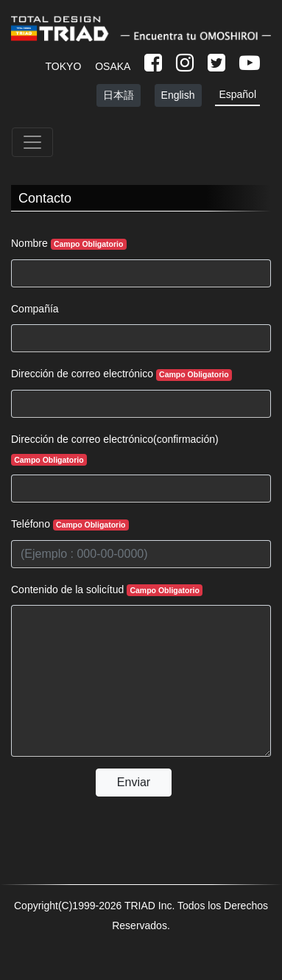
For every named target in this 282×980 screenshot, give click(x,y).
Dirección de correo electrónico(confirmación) (115, 449)
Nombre (69, 244)
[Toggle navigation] (32, 142)
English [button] (178, 95)
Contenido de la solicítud (107, 590)
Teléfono (70, 524)
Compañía (35, 309)
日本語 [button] (119, 95)
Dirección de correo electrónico (121, 374)
